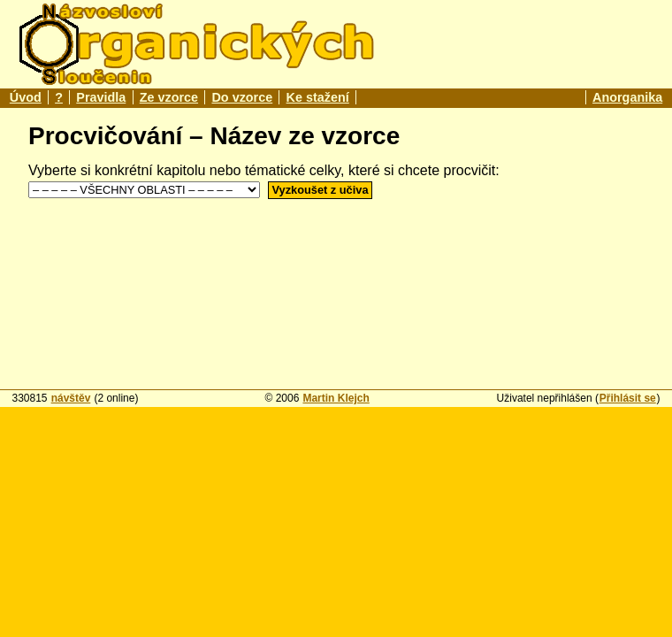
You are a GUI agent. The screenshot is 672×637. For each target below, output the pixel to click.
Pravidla (101, 97)
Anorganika (627, 97)
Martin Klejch (336, 398)
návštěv (71, 398)
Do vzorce (242, 97)
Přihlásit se (628, 398)
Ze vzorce (169, 97)
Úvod (26, 97)
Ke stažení (318, 97)
